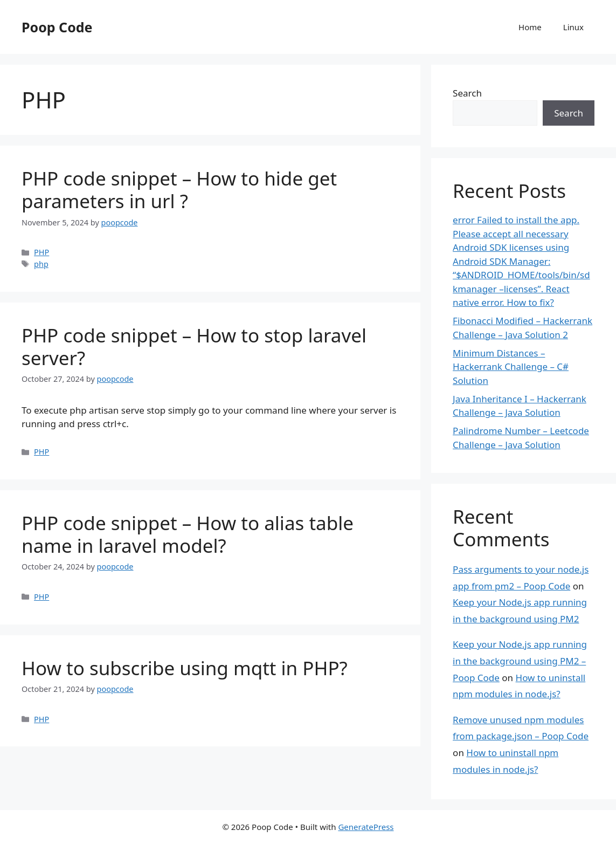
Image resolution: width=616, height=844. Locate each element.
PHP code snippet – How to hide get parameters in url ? (179, 190)
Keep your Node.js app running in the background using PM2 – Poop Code (520, 661)
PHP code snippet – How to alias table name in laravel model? (188, 534)
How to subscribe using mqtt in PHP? (185, 668)
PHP (41, 252)
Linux (573, 27)
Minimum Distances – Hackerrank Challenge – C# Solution (511, 367)
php (41, 264)
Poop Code (57, 27)
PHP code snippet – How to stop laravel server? (194, 346)
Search (467, 93)
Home (530, 27)
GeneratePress (366, 827)
